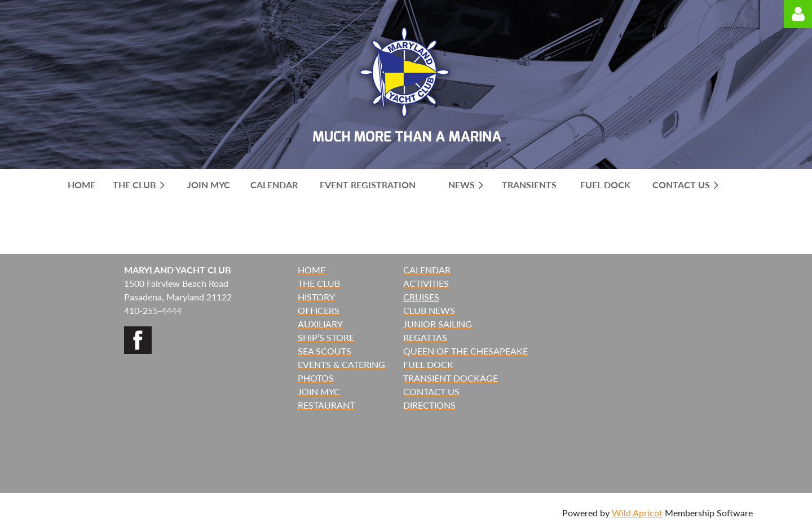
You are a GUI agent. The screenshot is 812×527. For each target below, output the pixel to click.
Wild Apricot (637, 513)
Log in (798, 14)
